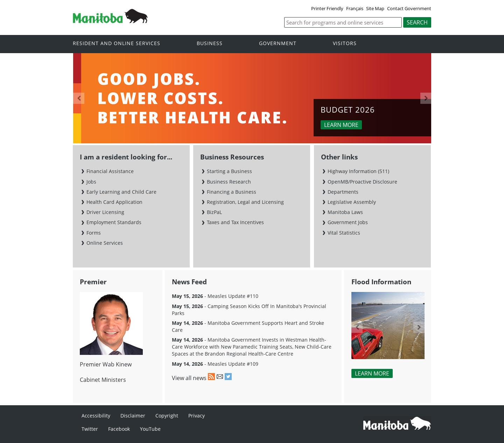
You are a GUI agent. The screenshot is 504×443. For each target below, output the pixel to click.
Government (278, 44)
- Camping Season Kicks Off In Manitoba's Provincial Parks (249, 310)
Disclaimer (133, 416)
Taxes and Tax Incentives (235, 222)
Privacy (197, 416)
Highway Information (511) (358, 171)
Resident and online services (117, 44)
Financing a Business (232, 192)
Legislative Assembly (352, 202)
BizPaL (214, 212)
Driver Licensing (105, 212)
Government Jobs (348, 222)
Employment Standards (114, 222)
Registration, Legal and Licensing (245, 202)
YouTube (150, 429)
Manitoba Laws (345, 212)
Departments (343, 192)
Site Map (375, 8)
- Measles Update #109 (215, 364)
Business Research (229, 182)
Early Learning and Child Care (121, 192)
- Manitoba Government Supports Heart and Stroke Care (248, 326)
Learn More (372, 373)
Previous (79, 98)
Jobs (91, 182)
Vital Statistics (344, 233)
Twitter (90, 429)
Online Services (105, 243)
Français (355, 8)
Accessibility (96, 416)
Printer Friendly (327, 8)
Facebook (119, 429)
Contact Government (409, 8)
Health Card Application (114, 202)
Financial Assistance (110, 171)
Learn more (341, 125)
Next (426, 98)
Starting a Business (229, 171)
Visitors (345, 44)
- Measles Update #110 (215, 296)
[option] (252, 98)
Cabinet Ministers (103, 380)
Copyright (167, 416)
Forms (94, 233)
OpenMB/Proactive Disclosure (362, 182)
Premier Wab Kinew (106, 364)
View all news (189, 378)
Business (210, 44)
